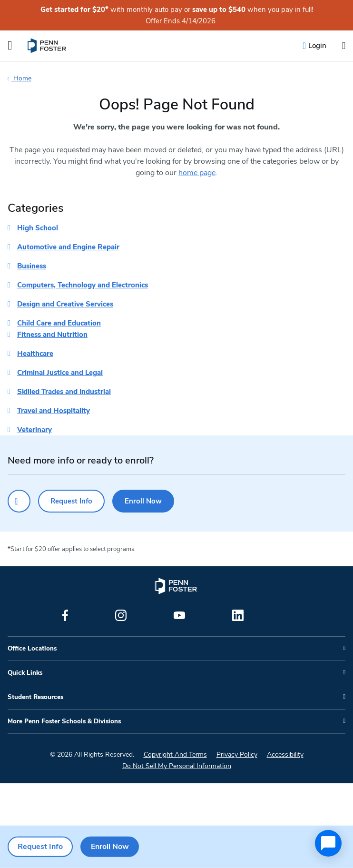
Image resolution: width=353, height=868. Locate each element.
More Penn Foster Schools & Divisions (64, 721)
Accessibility (285, 755)
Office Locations (32, 649)
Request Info (71, 501)
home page (197, 173)
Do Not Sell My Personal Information (177, 766)
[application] (328, 843)
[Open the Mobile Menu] (10, 46)
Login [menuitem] (317, 46)
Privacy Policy (237, 755)
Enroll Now (143, 501)
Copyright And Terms (175, 755)
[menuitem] (47, 46)
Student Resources (35, 697)
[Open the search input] (343, 46)
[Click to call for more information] (19, 501)
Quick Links (25, 673)
